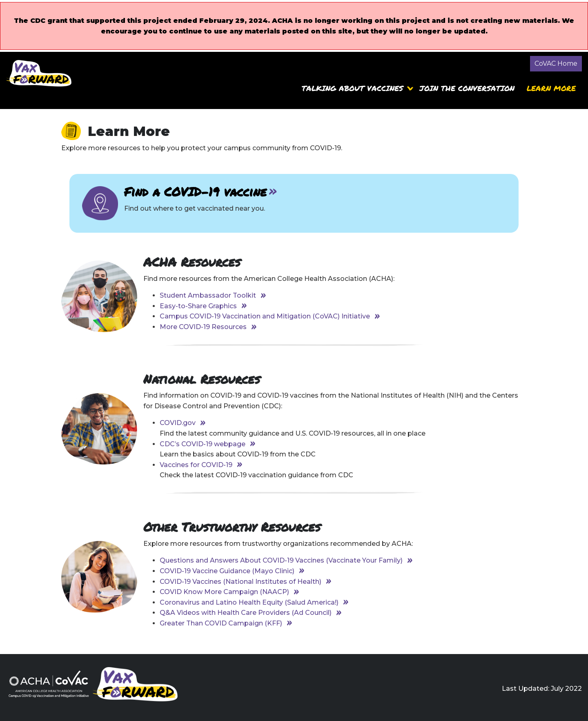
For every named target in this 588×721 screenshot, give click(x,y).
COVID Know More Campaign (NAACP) (224, 592)
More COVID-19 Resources (203, 327)
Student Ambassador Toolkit (208, 295)
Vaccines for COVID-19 (196, 465)
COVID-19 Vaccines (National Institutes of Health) (241, 582)
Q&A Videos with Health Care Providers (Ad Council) (246, 613)
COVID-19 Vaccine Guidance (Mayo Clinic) (227, 571)
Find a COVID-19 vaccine (195, 192)
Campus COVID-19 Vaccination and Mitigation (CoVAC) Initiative (265, 316)
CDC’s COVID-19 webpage (203, 444)
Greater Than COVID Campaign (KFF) (221, 623)
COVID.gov (178, 423)
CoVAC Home (556, 63)
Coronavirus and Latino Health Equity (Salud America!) (249, 602)
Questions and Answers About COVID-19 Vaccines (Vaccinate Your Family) (281, 560)
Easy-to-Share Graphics (198, 306)
